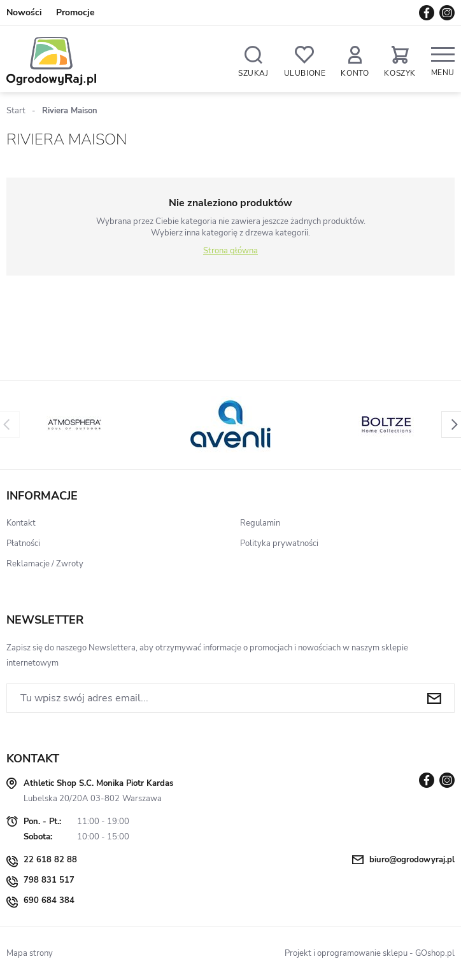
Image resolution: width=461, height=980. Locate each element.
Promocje (75, 12)
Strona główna (230, 251)
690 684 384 (49, 900)
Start (16, 111)
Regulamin (260, 523)
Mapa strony (30, 953)
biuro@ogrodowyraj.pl (412, 860)
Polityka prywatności (279, 543)
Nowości (24, 12)
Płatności (23, 543)
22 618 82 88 (50, 860)
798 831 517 (49, 880)
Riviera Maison (70, 111)
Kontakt (21, 523)
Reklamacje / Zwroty (45, 564)
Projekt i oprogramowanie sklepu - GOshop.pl (370, 953)
